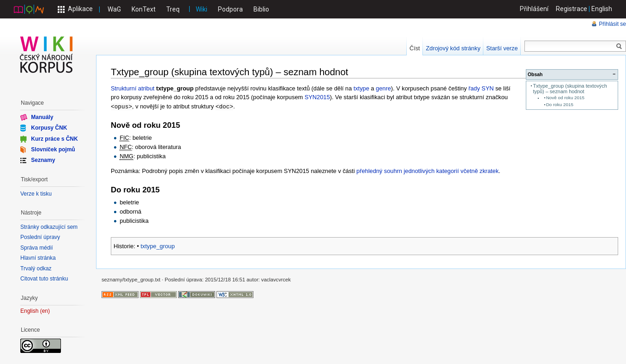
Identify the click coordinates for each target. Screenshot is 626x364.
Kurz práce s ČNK (54, 138)
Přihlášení (534, 9)
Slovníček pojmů (53, 149)
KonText (144, 9)
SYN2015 (317, 97)
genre (383, 88)
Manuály (42, 117)
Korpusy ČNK (49, 128)
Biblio (261, 9)
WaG (114, 9)
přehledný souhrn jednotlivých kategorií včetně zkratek (427, 170)
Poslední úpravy (40, 237)
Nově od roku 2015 (565, 98)
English (602, 9)
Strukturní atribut (133, 88)
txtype (361, 88)
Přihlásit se (612, 24)
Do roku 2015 (560, 104)
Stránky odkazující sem (49, 227)
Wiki (202, 9)
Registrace (572, 9)
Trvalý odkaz (36, 269)
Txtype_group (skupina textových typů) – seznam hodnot (570, 89)
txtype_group (158, 246)
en (45, 311)
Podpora (230, 9)
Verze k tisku (36, 194)
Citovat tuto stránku (44, 279)
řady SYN (481, 88)
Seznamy (43, 160)
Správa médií (37, 248)
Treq (173, 9)
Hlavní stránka (38, 258)
